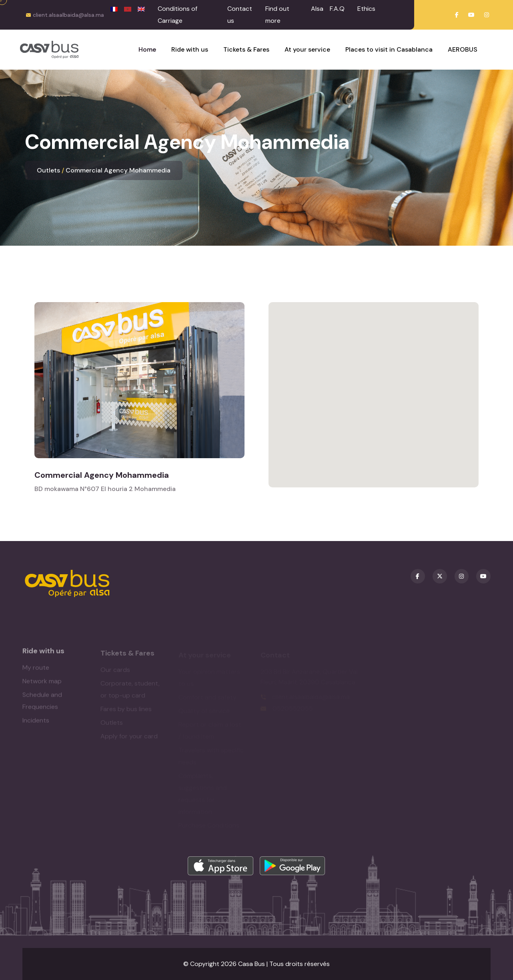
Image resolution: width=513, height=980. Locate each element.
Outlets (48, 170)
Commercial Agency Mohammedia (118, 170)
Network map (42, 685)
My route (36, 672)
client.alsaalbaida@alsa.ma (68, 15)
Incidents (36, 724)
